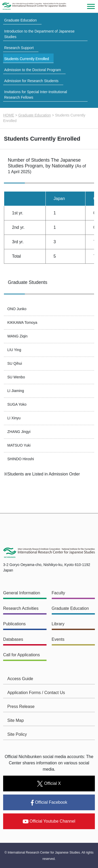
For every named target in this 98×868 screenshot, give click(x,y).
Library (58, 624)
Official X (49, 784)
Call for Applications (22, 655)
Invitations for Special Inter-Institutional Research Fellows (36, 95)
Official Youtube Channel (49, 821)
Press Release (21, 706)
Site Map (16, 720)
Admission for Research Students (31, 81)
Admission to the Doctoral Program (33, 70)
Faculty (59, 593)
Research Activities (21, 608)
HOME (9, 115)
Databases (13, 639)
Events (58, 639)
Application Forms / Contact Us (36, 693)
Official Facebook (49, 803)
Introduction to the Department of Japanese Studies (39, 34)
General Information (22, 593)
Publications (14, 624)
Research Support (19, 48)
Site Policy (17, 734)
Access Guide (20, 679)
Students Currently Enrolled (27, 59)
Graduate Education (21, 20)
